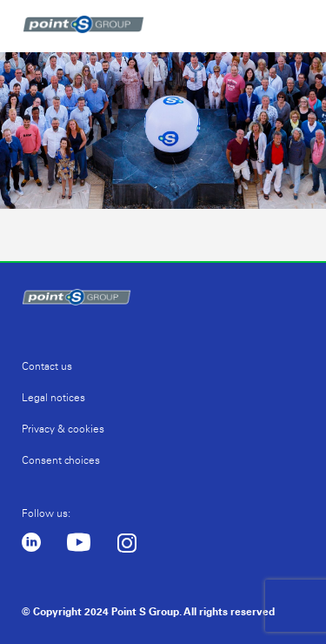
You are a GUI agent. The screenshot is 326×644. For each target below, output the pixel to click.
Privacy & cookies (63, 429)
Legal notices (53, 398)
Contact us (47, 366)
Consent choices (61, 460)
